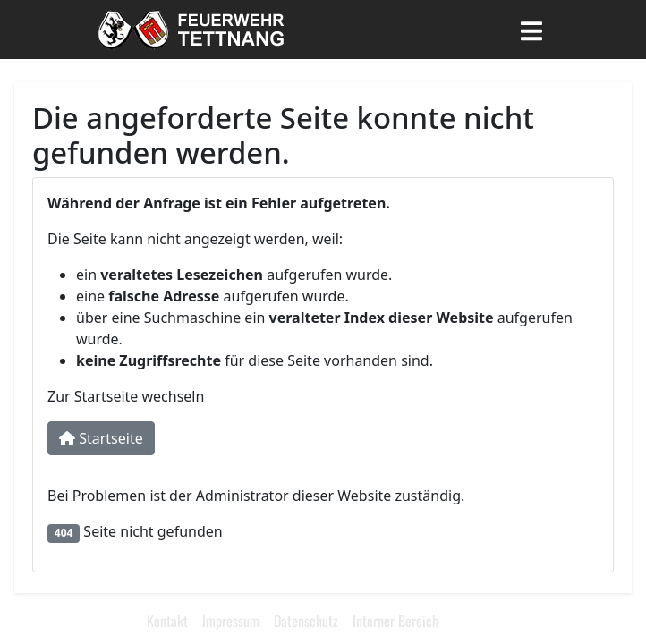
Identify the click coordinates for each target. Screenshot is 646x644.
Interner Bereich (395, 621)
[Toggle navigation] (531, 30)
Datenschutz (306, 621)
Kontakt (167, 621)
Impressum (231, 621)
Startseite (101, 438)
